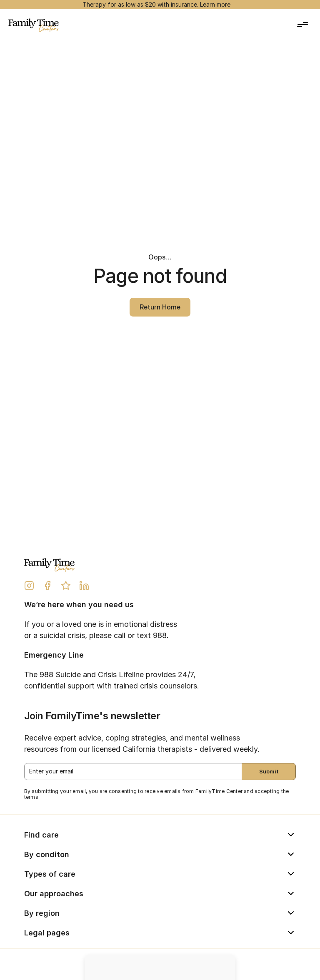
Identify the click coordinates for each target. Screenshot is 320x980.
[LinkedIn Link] (84, 586)
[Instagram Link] (29, 586)
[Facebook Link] (47, 586)
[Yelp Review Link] (66, 586)
